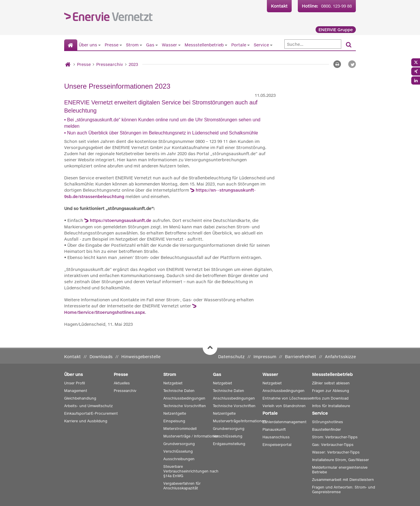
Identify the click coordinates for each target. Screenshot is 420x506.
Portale (239, 45)
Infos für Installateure (331, 406)
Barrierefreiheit (301, 357)
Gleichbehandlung (80, 398)
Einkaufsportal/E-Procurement (91, 413)
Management (76, 391)
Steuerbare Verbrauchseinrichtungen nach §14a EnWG (191, 471)
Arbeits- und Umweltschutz (89, 406)
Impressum (265, 357)
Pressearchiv (110, 64)
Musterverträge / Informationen (191, 436)
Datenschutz (231, 357)
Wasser (169, 45)
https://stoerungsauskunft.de (121, 220)
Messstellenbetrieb (204, 45)
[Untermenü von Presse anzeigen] (121, 45)
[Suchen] (349, 45)
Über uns (88, 45)
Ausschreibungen (179, 459)
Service (261, 45)
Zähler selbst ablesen (331, 383)
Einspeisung (174, 421)
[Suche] (313, 44)
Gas (150, 45)
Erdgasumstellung (229, 444)
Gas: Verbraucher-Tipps (333, 445)
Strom (132, 45)
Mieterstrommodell (180, 429)
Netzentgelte (175, 413)
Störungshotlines (328, 422)
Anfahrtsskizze (340, 357)
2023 (133, 64)
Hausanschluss (276, 437)
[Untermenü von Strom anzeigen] (141, 45)
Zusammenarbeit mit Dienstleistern (343, 480)
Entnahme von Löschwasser (288, 398)
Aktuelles (122, 383)
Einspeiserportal (277, 445)
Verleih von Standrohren (284, 406)
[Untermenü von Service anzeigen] (271, 45)
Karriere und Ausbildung (86, 421)
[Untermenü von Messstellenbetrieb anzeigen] (226, 45)
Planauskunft (274, 429)
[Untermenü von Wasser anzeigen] (179, 45)
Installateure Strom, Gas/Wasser (341, 460)
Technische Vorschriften (185, 406)
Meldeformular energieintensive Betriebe (340, 470)
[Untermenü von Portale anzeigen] (249, 45)
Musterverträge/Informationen (239, 421)
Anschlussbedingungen (184, 398)
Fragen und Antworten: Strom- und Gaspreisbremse (344, 490)
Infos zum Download (330, 398)
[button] (352, 64)
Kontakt (279, 6)
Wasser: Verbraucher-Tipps (336, 452)
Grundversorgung (179, 444)
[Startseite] (71, 45)
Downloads (101, 357)
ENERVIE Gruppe (336, 30)
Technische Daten (179, 391)
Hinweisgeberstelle (141, 357)
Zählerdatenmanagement (285, 422)
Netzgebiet (173, 383)
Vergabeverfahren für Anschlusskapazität (182, 486)
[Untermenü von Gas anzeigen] (157, 45)
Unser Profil (75, 383)
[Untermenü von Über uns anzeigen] (99, 45)
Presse (112, 45)
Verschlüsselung (178, 451)
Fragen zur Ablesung (331, 391)
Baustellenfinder (327, 429)
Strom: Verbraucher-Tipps (335, 437)
